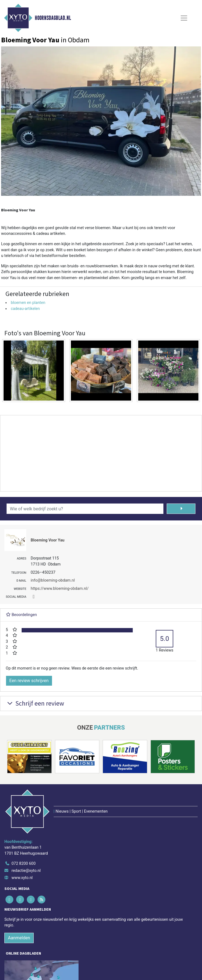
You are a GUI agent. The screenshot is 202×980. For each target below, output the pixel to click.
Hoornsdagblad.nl (53, 18)
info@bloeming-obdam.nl (53, 580)
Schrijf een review (35, 703)
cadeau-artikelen (25, 309)
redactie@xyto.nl (26, 871)
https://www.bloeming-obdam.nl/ (60, 589)
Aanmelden (19, 938)
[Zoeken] (181, 509)
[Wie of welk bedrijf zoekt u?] (85, 509)
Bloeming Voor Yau (47, 540)
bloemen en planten (28, 303)
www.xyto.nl (22, 878)
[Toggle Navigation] (184, 18)
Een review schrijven (29, 681)
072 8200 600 (24, 864)
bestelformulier (55, 256)
